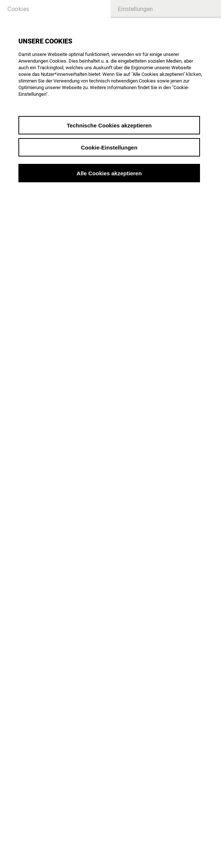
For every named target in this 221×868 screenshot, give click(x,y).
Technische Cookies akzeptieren (109, 125)
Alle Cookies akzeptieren (109, 173)
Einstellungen (135, 9)
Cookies (18, 9)
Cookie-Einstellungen (109, 147)
